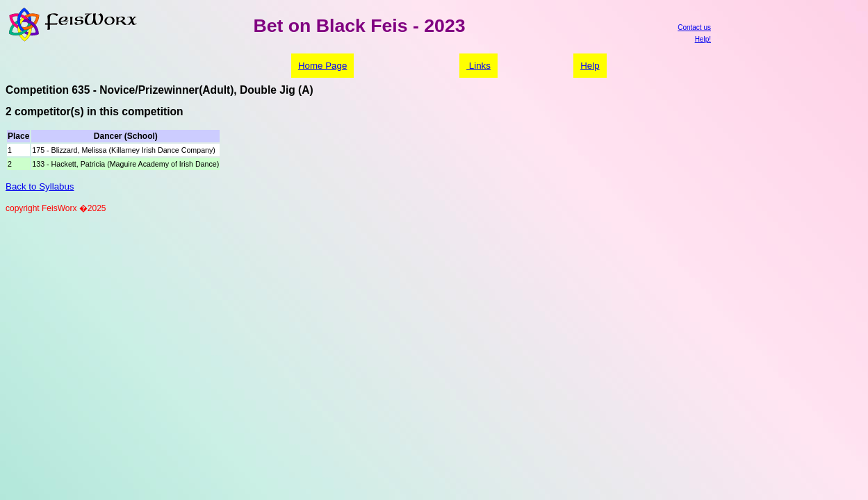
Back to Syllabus (40, 186)
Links (478, 66)
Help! (703, 39)
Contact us (694, 27)
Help (590, 66)
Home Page (322, 66)
